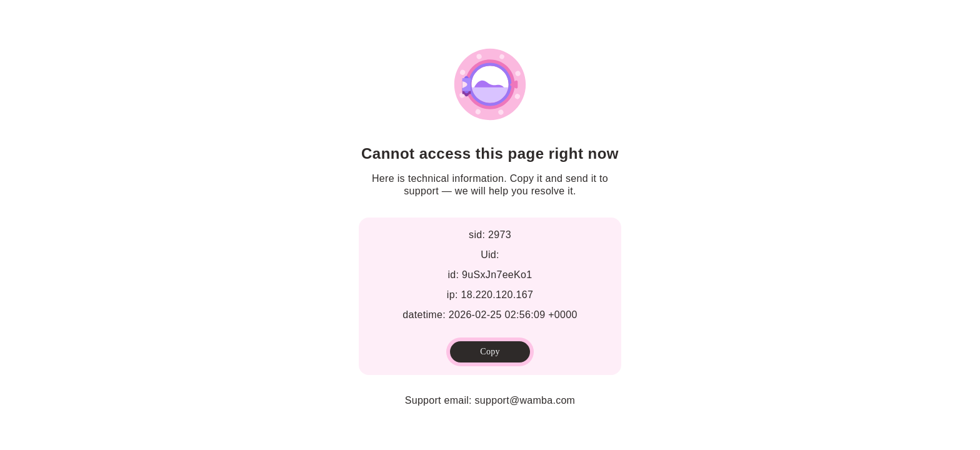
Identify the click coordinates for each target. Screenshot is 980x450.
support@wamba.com (525, 400)
